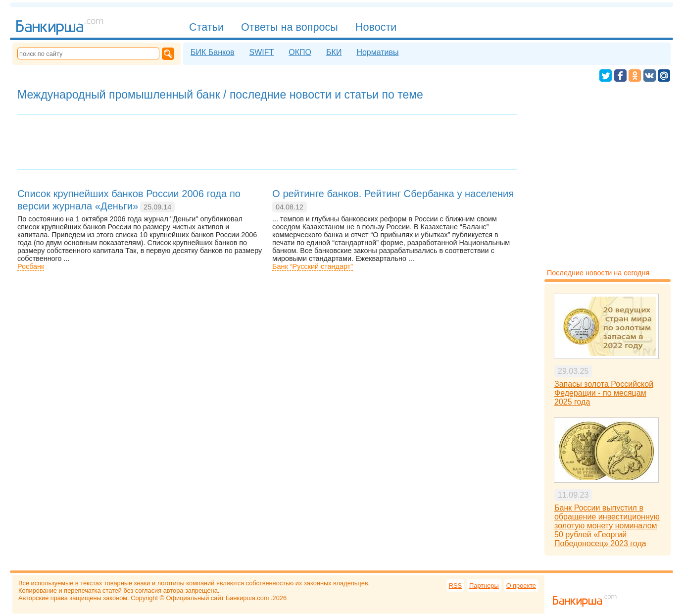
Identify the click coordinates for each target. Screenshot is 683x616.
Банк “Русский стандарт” (313, 266)
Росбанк (31, 266)
